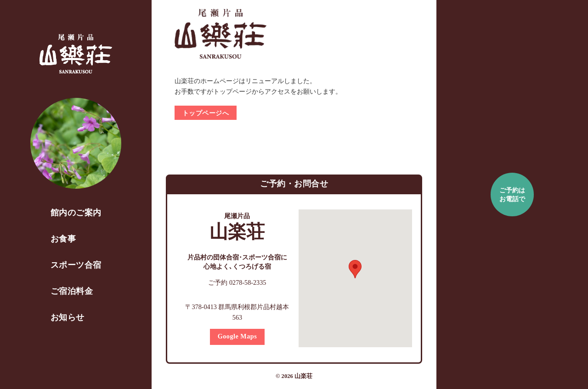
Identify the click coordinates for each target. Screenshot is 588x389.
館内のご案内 (76, 213)
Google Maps (237, 336)
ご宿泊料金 (72, 291)
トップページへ (206, 113)
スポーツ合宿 (76, 265)
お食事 (63, 239)
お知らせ (68, 317)
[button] (356, 269)
